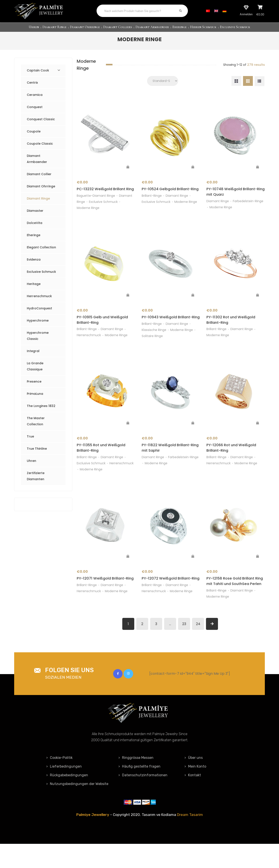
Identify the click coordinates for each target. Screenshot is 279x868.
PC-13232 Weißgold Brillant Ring (103, 196)
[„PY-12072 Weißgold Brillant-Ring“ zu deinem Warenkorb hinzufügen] (193, 574)
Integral (33, 354)
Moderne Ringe (88, 218)
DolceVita (35, 226)
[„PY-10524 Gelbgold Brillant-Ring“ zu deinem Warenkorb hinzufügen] (193, 171)
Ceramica (35, 98)
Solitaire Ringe (152, 352)
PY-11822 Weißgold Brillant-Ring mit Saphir (168, 465)
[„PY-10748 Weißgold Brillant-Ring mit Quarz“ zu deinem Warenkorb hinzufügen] (258, 171)
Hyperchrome (38, 324)
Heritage (34, 287)
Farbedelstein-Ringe (248, 206)
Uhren (34, 27)
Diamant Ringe (54, 27)
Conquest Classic (41, 123)
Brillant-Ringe (152, 206)
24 (198, 648)
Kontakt (193, 799)
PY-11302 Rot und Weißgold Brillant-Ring (233, 330)
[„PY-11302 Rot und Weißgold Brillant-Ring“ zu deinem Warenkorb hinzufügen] (258, 305)
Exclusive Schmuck (235, 27)
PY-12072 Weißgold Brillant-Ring (169, 599)
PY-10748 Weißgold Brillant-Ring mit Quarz (234, 196)
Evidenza (34, 263)
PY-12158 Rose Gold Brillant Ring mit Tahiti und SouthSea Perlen (235, 602)
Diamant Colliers (118, 27)
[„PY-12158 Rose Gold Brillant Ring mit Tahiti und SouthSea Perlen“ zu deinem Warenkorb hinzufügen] (258, 574)
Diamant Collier (39, 178)
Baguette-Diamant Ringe (96, 206)
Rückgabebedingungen (67, 799)
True (30, 440)
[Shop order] (163, 85)
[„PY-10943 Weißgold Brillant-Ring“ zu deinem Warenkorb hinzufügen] (193, 305)
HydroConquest (39, 312)
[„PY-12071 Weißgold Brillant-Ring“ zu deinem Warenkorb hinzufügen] (128, 574)
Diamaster (35, 214)
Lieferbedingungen (64, 791)
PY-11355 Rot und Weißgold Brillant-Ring (103, 465)
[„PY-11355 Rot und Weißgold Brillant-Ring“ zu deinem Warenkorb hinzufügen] (128, 439)
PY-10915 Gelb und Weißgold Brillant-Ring (105, 330)
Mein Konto (195, 791)
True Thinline (37, 452)
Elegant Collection (41, 251)
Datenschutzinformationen (143, 799)
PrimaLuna (35, 397)
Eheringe (179, 27)
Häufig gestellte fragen (139, 791)
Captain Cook (38, 74)
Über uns (194, 782)
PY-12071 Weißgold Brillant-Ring (104, 599)
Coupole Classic (40, 147)
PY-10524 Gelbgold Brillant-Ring (169, 196)
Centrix (32, 86)
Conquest (35, 110)
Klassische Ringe (154, 346)
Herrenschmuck (39, 300)
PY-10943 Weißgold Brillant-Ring (169, 330)
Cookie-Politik (60, 782)
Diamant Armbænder (152, 27)
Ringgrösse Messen (136, 782)
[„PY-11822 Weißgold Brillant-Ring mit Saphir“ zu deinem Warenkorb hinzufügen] (193, 439)
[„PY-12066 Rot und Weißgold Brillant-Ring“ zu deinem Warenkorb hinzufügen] (258, 439)
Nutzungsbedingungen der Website (77, 808)
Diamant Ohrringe (85, 27)
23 (184, 648)
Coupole (34, 135)
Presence (34, 385)
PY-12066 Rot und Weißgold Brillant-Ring (234, 465)
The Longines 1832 (41, 409)
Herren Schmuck (203, 27)
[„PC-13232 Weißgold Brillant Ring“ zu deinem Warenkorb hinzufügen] (128, 171)
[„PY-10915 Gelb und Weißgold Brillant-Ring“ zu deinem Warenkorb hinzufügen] (128, 305)
